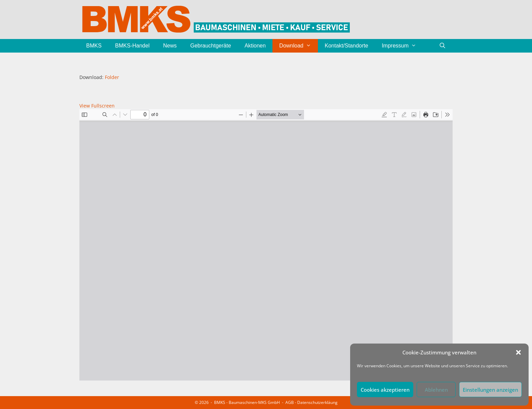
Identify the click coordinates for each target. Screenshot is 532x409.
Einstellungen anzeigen (490, 390)
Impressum (402, 46)
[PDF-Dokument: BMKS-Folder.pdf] (266, 245)
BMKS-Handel (132, 46)
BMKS (94, 46)
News (170, 46)
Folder (112, 77)
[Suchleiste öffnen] (442, 46)
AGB (290, 402)
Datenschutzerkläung (317, 402)
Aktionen (255, 46)
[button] (518, 352)
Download (299, 46)
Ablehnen (436, 390)
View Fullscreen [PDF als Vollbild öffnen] (97, 106)
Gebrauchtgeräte (211, 46)
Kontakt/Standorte (346, 46)
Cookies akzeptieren (385, 390)
